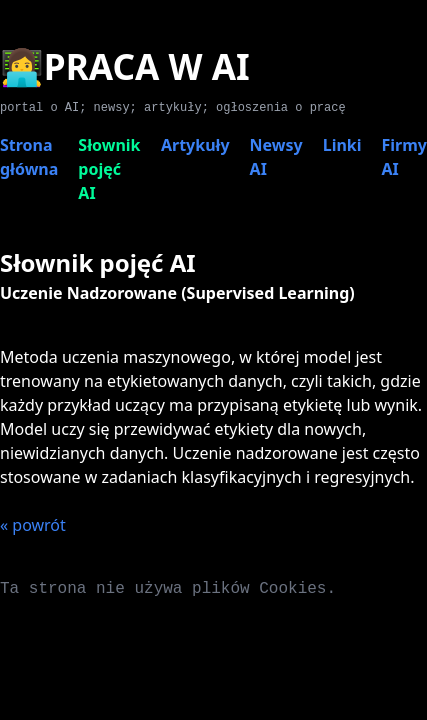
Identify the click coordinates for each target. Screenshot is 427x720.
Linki (342, 145)
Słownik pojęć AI (109, 169)
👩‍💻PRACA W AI (125, 66)
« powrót (33, 525)
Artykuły (195, 145)
